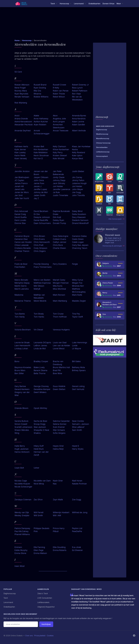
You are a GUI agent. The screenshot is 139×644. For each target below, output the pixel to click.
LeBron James (40, 345)
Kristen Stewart (60, 155)
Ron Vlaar (76, 94)
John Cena (39, 180)
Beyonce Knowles (23, 367)
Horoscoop (27, 40)
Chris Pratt (39, 245)
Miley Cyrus (78, 280)
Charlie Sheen (59, 248)
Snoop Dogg (40, 424)
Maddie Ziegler (79, 301)
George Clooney (41, 386)
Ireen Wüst (20, 566)
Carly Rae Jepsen (80, 245)
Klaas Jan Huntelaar (81, 146)
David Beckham (41, 211)
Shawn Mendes (22, 430)
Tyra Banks (20, 314)
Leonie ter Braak (22, 342)
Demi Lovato (20, 220)
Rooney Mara (21, 91)
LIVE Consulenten (45, 598)
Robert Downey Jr (80, 85)
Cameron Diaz (21, 239)
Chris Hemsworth (42, 242)
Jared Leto (19, 189)
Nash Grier (58, 481)
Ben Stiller (19, 373)
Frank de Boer (21, 264)
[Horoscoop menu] (66, 4)
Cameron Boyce (22, 236)
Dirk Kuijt (57, 217)
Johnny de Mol (41, 192)
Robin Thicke (59, 94)
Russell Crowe (59, 85)
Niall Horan (77, 481)
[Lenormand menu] (80, 4)
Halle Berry (20, 446)
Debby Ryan (59, 220)
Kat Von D (38, 158)
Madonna (19, 295)
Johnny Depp (59, 180)
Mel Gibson (39, 286)
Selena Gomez (60, 424)
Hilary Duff (39, 446)
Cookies (50, 636)
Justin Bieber (78, 171)
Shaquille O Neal (41, 430)
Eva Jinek (76, 547)
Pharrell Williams (22, 534)
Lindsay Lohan (21, 348)
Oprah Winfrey (40, 408)
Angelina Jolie (59, 119)
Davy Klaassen (79, 217)
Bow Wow (57, 373)
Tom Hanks (39, 317)
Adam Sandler (79, 125)
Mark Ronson (59, 295)
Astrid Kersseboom (23, 122)
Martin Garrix (21, 286)
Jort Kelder (58, 186)
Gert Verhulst (78, 389)
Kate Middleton (41, 152)
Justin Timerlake (60, 195)
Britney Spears (79, 370)
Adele (36, 116)
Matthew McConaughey (79, 290)
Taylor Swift (77, 317)
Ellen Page (39, 550)
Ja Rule (56, 192)
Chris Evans (39, 239)
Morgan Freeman (61, 283)
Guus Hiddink (59, 386)
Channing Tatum (80, 248)
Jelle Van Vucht (22, 198)
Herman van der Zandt (41, 453)
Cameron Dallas (79, 236)
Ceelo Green (78, 239)
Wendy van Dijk (22, 512)
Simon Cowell (21, 424)
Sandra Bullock (21, 421)
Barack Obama (41, 370)
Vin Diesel (38, 330)
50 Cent (18, 72)
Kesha (75, 149)
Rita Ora (37, 91)
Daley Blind (77, 211)
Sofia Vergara (59, 433)
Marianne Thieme (23, 301)
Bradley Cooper (41, 361)
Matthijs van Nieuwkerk (39, 296)
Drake (56, 214)
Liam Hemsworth (22, 345)
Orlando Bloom (21, 408)
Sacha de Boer (40, 421)
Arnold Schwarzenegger (42, 132)
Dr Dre (37, 214)
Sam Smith (77, 430)
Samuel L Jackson (81, 424)
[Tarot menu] (54, 4)
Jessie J (38, 186)
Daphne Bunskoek (61, 211)
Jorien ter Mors (22, 192)
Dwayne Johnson (42, 217)
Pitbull (56, 531)
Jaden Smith (39, 195)
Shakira (37, 433)
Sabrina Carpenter (61, 421)
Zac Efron (38, 500)
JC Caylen (19, 180)
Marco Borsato (21, 280)
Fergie (75, 264)
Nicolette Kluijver (22, 484)
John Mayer (78, 189)
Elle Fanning (39, 547)
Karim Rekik (20, 155)
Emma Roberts (60, 550)
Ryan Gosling (40, 88)
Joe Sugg (76, 192)
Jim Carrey (77, 177)
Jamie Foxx (39, 183)
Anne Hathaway (41, 119)
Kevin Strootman (41, 155)
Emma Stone (20, 553)
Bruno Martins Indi (61, 367)
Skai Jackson (40, 427)
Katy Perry (58, 152)
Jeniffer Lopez (40, 189)
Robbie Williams (41, 97)
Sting (17, 433)
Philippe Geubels (42, 528)
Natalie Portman (79, 484)
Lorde (75, 345)
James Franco (21, 183)
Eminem (18, 547)
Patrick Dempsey (22, 528)
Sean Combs (78, 421)
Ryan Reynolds (21, 94)
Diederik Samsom (80, 220)
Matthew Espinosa (42, 283)
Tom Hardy (20, 317)
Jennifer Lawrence (62, 189)
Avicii (17, 116)
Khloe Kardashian (61, 149)
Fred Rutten (20, 267)
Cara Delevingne (61, 236)
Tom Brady (39, 314)
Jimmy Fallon (78, 180)
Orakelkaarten (94, 4)
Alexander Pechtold (23, 125)
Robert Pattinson (80, 91)
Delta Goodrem (79, 214)
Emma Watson (40, 553)
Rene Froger (20, 88)
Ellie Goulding (59, 547)
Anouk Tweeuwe (61, 131)
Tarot (6, 598)
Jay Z (36, 198)
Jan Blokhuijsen (22, 177)
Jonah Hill (19, 186)
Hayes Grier (58, 446)
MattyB (37, 289)
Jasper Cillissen (41, 177)
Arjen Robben (40, 125)
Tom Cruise (58, 314)
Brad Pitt (57, 370)
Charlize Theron (22, 251)
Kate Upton (77, 155)
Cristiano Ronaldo (23, 248)
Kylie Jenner (20, 149)
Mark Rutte (77, 295)
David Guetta (21, 217)
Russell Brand (40, 85)
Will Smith (38, 515)
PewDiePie (77, 531)
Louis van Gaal (60, 342)
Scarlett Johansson (23, 427)
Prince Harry (59, 528)
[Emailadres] (21, 624)
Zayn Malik (58, 500)
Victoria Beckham (23, 330)
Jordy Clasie (59, 177)
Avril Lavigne (59, 122)
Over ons (29, 636)
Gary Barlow (20, 386)
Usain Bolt (19, 468)
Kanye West (78, 158)
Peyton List (77, 528)
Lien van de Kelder (61, 345)
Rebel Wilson (59, 97)
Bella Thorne (40, 373)
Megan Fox (77, 283)
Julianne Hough (79, 183)
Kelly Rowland (79, 152)
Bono (17, 361)
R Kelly (56, 88)
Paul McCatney (22, 531)
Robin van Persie (61, 91)
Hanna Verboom (22, 452)
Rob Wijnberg (21, 103)
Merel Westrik (40, 301)
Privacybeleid (40, 636)
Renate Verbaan (22, 97)
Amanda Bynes (79, 116)
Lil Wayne (77, 348)
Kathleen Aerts (21, 146)
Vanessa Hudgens (61, 330)
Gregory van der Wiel (22, 394)
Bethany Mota (78, 367)
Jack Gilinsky (59, 183)
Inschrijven (46, 624)
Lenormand (8, 602)
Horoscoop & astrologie (114, 246)
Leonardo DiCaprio (42, 342)
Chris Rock (58, 245)
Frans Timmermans (43, 267)
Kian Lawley (20, 152)
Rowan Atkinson (22, 85)
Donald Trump (59, 223)
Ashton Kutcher (41, 122)
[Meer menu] (120, 4)
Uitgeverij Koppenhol (46, 607)
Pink (36, 531)
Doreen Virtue (108, 4)
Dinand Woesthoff (80, 223)
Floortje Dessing (41, 264)
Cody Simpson (40, 248)
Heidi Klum (39, 449)
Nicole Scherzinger (23, 487)
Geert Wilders (40, 392)
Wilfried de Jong (80, 512)
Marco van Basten (42, 280)
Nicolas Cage (21, 481)
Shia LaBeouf (78, 427)
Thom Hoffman (60, 317)
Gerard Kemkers (22, 389)
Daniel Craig (20, 214)
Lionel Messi (59, 348)
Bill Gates (76, 361)
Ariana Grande (21, 119)
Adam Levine (78, 122)
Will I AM (57, 515)
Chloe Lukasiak (22, 245)
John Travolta (78, 195)
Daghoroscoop (10, 593)
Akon (55, 116)
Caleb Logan (78, 242)
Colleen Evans (59, 239)
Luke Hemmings (80, 342)
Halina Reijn (58, 449)
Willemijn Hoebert (61, 512)
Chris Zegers (40, 251)
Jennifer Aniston (22, 171)
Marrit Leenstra (22, 289)
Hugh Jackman (22, 449)
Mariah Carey (59, 280)
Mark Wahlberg (60, 301)
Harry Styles (78, 449)
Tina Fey (76, 314)
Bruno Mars (20, 370)
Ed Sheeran (77, 550)
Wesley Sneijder (22, 515)
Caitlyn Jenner (60, 242)
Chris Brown (39, 236)
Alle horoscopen (116, 219)
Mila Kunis (58, 286)
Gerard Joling (78, 386)
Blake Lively (39, 367)
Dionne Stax (20, 223)
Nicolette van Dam (42, 481)
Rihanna (37, 94)
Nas (55, 484)
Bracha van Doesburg (58, 363)
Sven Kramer (59, 427)
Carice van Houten (23, 242)
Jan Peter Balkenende (58, 173)
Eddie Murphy (21, 550)
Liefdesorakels (43, 602)
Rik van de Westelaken (77, 98)
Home (17, 40)
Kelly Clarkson (59, 146)
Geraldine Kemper (42, 389)
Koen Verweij (21, 158)
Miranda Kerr (78, 286)
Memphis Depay (22, 283)
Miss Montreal (59, 289)
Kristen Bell (39, 146)
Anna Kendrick (79, 119)
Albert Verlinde (79, 131)
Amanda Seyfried (23, 131)
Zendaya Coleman (23, 500)
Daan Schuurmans (42, 223)
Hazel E (76, 446)
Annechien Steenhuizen (59, 126)
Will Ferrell (39, 512)
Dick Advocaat (21, 211)
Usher (36, 468)
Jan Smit (19, 195)
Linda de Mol (40, 348)
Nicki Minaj (39, 484)
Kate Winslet (59, 158)
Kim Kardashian (41, 149)
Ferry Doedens (60, 264)
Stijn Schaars (59, 430)
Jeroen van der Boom (41, 173)
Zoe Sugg (77, 500)
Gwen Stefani (59, 389)
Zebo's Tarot (43, 593)
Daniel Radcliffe (41, 220)
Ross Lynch (77, 88)
